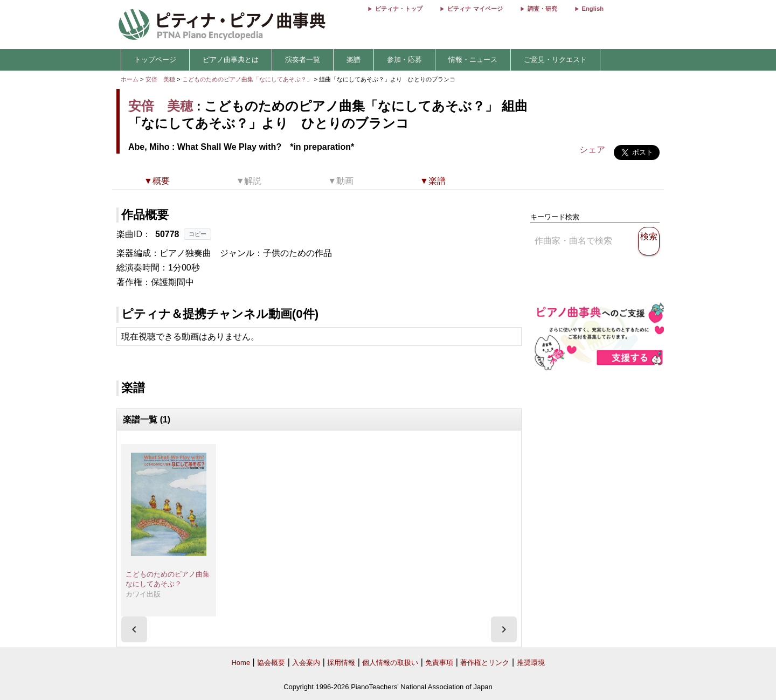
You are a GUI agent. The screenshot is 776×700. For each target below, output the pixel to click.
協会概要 (271, 663)
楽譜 (354, 60)
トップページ (155, 60)
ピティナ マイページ (475, 9)
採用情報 (341, 663)
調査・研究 (542, 9)
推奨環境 (531, 663)
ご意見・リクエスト (555, 60)
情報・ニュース (473, 60)
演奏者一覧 (303, 60)
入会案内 (306, 663)
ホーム (130, 79)
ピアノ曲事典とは (231, 60)
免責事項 (439, 663)
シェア (592, 150)
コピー (198, 234)
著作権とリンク (485, 663)
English (593, 9)
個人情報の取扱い (390, 663)
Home (241, 663)
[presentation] (134, 629)
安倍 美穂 (160, 79)
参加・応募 (404, 60)
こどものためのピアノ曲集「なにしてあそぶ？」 (248, 79)
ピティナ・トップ (399, 9)
